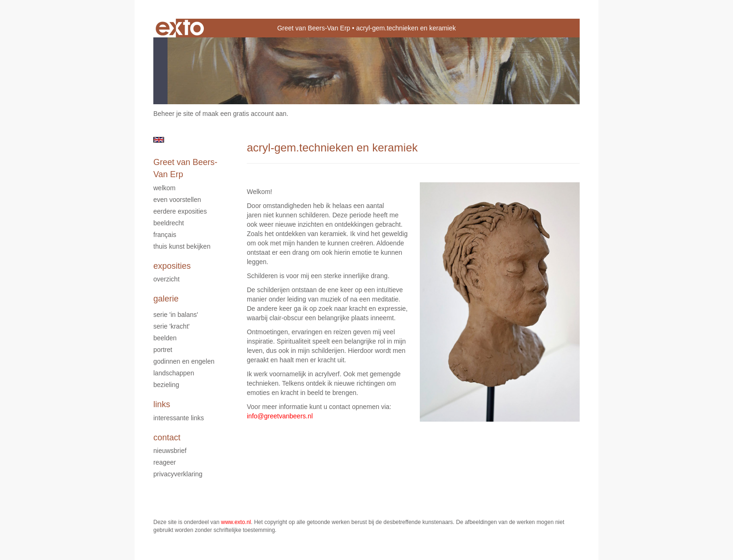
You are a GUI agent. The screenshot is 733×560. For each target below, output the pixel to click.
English (159, 140)
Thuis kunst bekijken (182, 246)
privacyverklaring (178, 474)
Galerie (166, 299)
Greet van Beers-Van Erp (314, 28)
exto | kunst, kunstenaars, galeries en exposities (180, 28)
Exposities (172, 266)
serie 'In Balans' (176, 315)
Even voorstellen (177, 200)
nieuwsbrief (170, 451)
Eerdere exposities (180, 211)
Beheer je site (173, 114)
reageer (165, 462)
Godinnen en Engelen (184, 361)
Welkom (164, 188)
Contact (167, 438)
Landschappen (174, 373)
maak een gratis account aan (244, 114)
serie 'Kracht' (172, 326)
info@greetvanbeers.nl (280, 416)
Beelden (165, 338)
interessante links (179, 418)
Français (165, 235)
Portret (163, 350)
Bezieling (166, 385)
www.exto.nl (236, 522)
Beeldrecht (169, 223)
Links (162, 404)
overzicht (166, 279)
